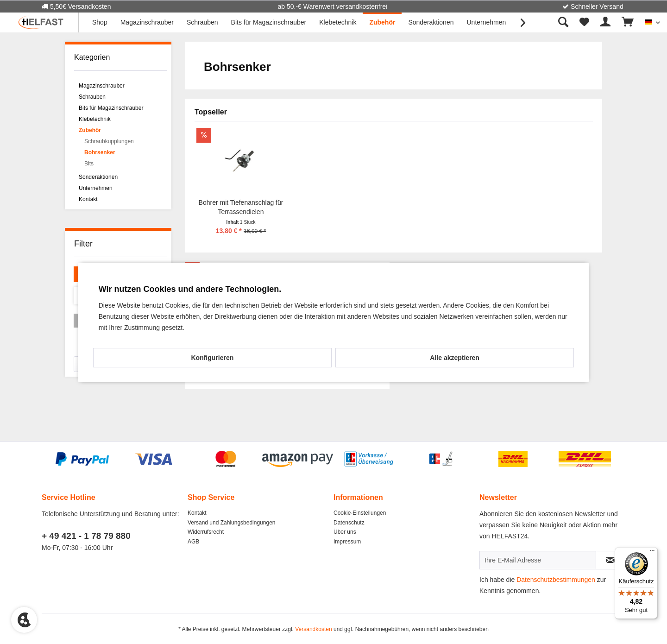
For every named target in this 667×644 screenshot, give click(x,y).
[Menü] (652, 553)
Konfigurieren (212, 358)
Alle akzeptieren (455, 358)
